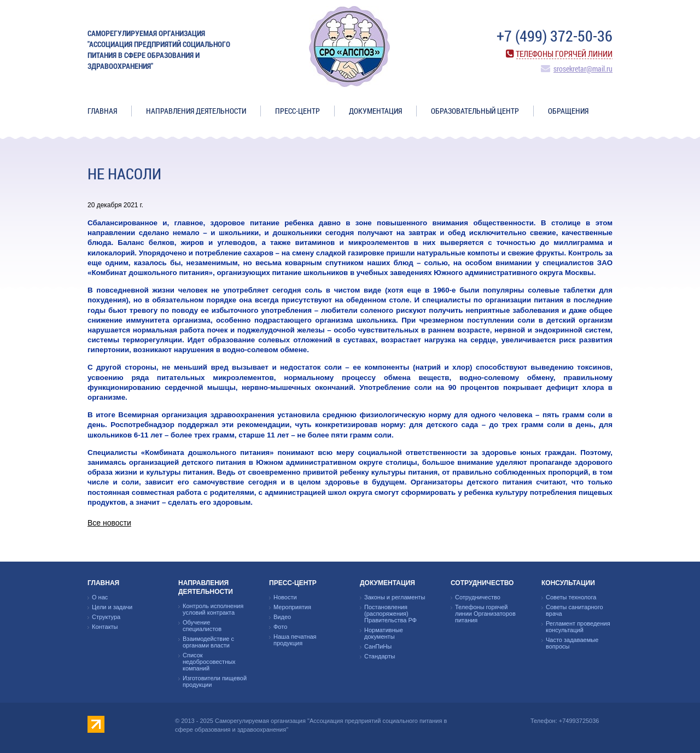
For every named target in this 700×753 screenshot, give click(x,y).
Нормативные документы (384, 633)
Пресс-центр (297, 111)
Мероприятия (292, 607)
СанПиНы (378, 646)
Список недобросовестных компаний (209, 662)
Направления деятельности (196, 111)
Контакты (105, 627)
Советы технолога (571, 597)
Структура (106, 617)
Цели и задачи (112, 607)
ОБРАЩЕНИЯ (568, 111)
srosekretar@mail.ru (583, 69)
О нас (100, 597)
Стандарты (380, 656)
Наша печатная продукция (295, 640)
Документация (375, 111)
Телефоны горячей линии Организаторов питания (485, 614)
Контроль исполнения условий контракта (213, 609)
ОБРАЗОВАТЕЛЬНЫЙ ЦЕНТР (475, 111)
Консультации (568, 583)
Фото (280, 627)
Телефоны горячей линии (564, 54)
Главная (102, 111)
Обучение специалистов (202, 626)
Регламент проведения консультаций (578, 627)
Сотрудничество (482, 583)
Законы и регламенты (395, 597)
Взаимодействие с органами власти (208, 642)
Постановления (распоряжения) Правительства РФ (390, 614)
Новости (285, 597)
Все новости (109, 523)
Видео (282, 617)
